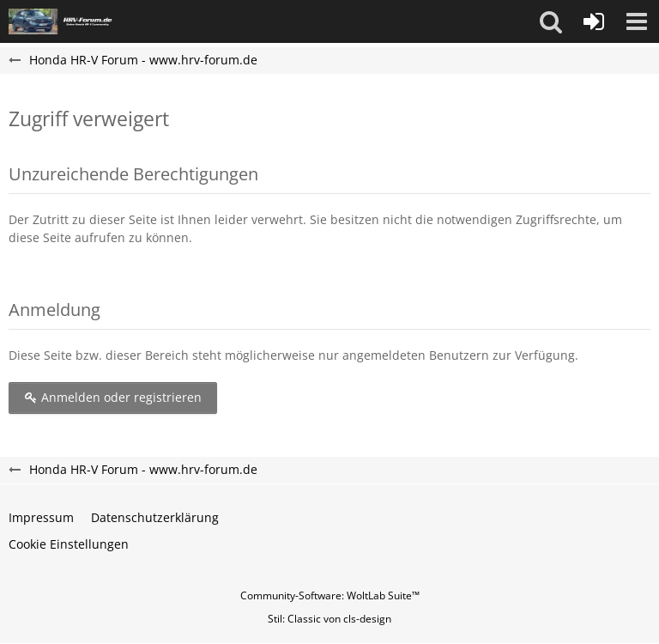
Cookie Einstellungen (69, 544)
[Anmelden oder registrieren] (594, 21)
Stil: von (329, 619)
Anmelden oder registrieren (113, 397)
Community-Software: (330, 595)
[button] (551, 21)
